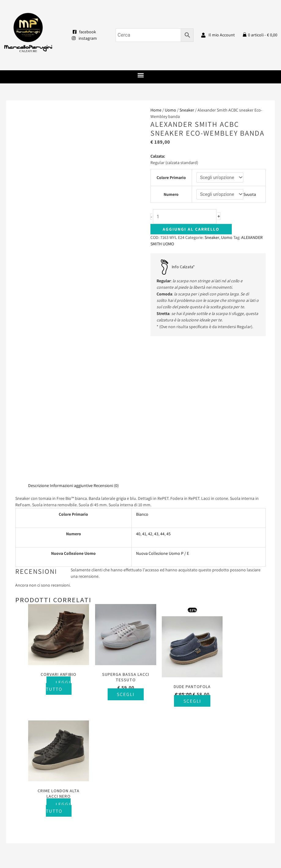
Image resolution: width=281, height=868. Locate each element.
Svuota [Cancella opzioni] (251, 195)
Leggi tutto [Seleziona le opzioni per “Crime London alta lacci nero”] (238, 545)
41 (144, 394)
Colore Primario (171, 178)
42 (150, 394)
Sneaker (187, 110)
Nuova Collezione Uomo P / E (163, 414)
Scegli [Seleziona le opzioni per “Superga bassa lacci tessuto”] (116, 549)
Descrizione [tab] (39, 346)
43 (156, 394)
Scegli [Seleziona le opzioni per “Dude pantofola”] (177, 555)
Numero (171, 195)
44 (162, 394)
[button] (140, 75)
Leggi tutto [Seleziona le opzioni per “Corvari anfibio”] (55, 540)
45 (168, 394)
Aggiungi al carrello (191, 230)
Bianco (142, 375)
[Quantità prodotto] (187, 217)
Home (156, 110)
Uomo (170, 110)
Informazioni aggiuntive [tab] (71, 346)
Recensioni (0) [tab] (106, 346)
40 (138, 394)
